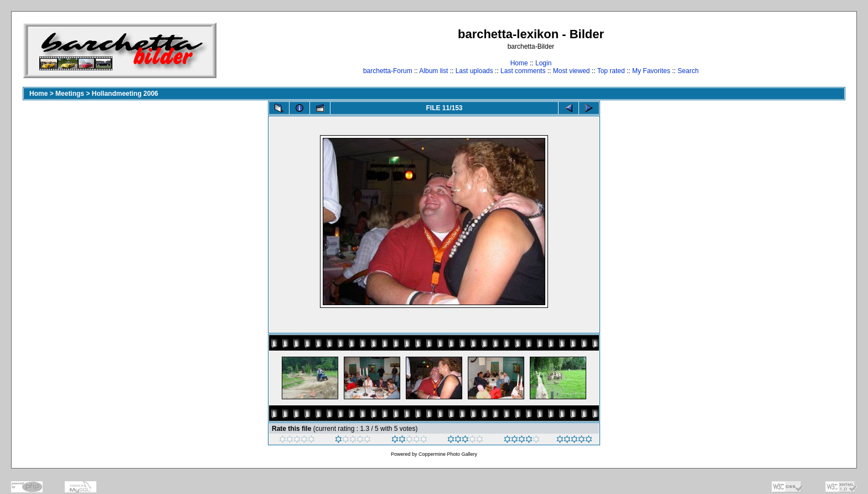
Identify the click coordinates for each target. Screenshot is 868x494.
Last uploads (474, 71)
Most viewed (572, 71)
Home (519, 63)
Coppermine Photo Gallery (448, 454)
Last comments (523, 71)
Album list (433, 71)
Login (543, 63)
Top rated (611, 71)
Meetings (70, 94)
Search (688, 71)
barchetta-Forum (388, 71)
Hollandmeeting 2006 (125, 94)
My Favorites (651, 71)
